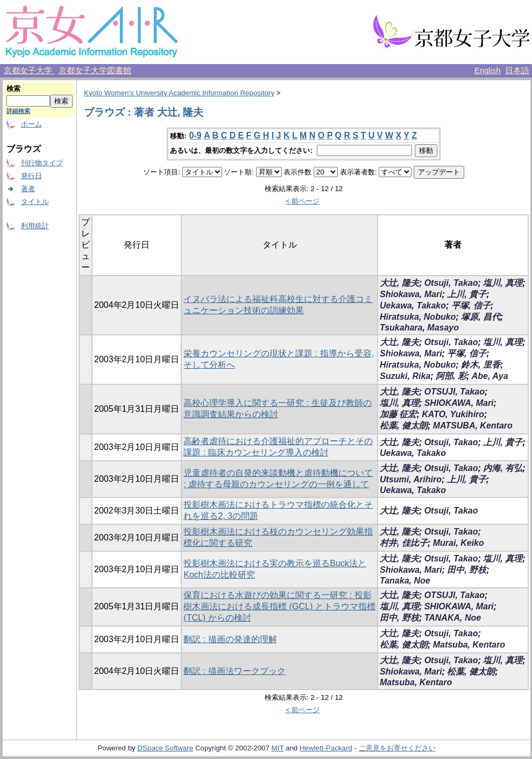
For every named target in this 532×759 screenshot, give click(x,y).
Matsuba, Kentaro (469, 645)
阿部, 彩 (451, 376)
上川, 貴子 (467, 294)
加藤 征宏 (398, 414)
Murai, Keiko (459, 543)
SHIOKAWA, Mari (459, 403)
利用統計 (35, 226)
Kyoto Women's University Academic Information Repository (179, 93)
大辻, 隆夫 (399, 283)
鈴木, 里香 (481, 365)
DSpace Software (165, 748)
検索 (13, 89)
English (487, 71)
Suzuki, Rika (405, 376)
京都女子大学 (29, 71)
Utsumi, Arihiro (411, 479)
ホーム (31, 124)
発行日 (31, 176)
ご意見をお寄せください (397, 748)
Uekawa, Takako (413, 305)
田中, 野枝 (467, 570)
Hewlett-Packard (326, 748)
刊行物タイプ (42, 163)
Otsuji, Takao (451, 283)
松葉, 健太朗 (404, 426)
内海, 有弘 (503, 468)
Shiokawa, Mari (411, 294)
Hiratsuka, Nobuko (418, 317)
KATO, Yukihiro (453, 414)
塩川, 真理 (503, 283)
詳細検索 (18, 111)
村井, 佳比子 (404, 543)
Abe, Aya (490, 376)
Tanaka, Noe (405, 581)
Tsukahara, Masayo (419, 328)
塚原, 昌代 (481, 317)
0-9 (195, 135)
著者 (28, 189)
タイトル (35, 202)
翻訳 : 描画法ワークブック (234, 671)
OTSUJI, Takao (455, 392)
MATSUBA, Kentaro (473, 426)
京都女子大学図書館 (95, 71)
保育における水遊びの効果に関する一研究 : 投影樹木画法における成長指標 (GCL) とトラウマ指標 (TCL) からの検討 (279, 606)
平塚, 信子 (471, 305)
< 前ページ (303, 201)
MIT (278, 748)
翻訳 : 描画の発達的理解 (230, 639)
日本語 (517, 71)
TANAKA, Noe (453, 618)
